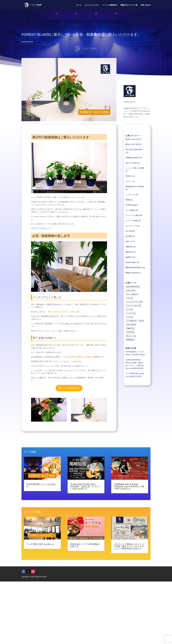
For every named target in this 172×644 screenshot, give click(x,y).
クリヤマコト (130, 195)
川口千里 (129, 231)
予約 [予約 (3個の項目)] (141, 321)
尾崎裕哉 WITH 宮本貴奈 (135, 187)
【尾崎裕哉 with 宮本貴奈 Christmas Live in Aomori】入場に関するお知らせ (129, 486)
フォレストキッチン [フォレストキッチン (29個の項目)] (134, 302)
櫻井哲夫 (129, 252)
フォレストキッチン (92, 5)
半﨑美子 (129, 257)
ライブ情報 (130, 210)
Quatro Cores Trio (132, 139)
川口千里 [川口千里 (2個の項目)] (130, 332)
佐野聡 (128, 200)
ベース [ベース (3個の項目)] (130, 309)
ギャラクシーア (131, 226)
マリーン (129, 181)
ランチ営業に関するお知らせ (40, 544)
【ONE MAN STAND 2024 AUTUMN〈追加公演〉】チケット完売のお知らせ (85, 486)
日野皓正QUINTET (132, 158)
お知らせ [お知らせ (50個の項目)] (131, 291)
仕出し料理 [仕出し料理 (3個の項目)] (131, 325)
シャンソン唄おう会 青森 (135, 168)
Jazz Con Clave (131, 163)
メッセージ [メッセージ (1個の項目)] (131, 313)
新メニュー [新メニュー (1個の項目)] (131, 336)
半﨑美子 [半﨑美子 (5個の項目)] (130, 328)
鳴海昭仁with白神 (132, 273)
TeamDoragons (131, 262)
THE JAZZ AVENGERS (134, 150)
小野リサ (129, 241)
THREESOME (131, 205)
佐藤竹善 (129, 247)
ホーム (79, 5)
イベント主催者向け (110, 5)
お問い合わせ (145, 5)
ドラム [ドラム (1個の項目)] (130, 298)
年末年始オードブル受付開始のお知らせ (85, 545)
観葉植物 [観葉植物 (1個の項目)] (130, 340)
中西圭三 (129, 176)
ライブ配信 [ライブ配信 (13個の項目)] (131, 321)
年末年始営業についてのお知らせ (41, 485)
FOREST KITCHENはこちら (42, 228)
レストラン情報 (131, 221)
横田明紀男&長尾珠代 (133, 268)
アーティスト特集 (132, 215)
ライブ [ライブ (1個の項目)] (130, 317)
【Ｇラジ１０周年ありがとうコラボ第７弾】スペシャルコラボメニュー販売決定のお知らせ (129, 546)
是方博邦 (129, 236)
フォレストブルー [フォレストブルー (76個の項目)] (134, 306)
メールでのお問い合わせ (70, 388)
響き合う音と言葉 (132, 144)
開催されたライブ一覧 (129, 5)
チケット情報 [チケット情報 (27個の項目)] (132, 294)
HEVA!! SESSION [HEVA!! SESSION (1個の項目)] (133, 287)
